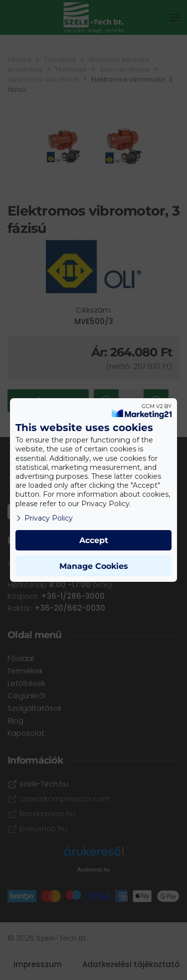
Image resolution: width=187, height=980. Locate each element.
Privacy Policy (44, 518)
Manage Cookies (94, 566)
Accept (94, 540)
